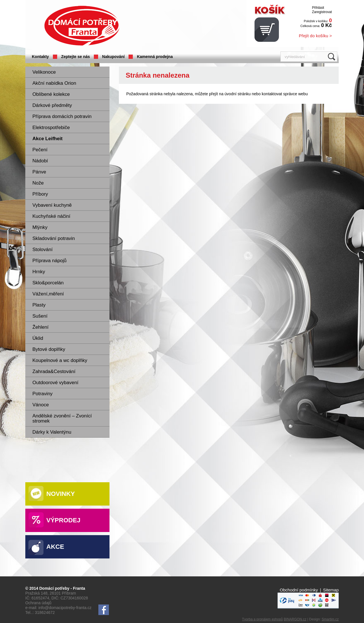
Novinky (61, 494)
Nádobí (40, 161)
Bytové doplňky (49, 349)
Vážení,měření (48, 294)
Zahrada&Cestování (54, 371)
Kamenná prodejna (155, 57)
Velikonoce (44, 72)
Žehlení (41, 327)
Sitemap (331, 590)
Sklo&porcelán (48, 283)
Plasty (39, 305)
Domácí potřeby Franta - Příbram (82, 26)
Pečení (40, 150)
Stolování (43, 250)
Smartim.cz (330, 619)
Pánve (39, 172)
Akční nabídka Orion (54, 83)
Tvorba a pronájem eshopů (262, 619)
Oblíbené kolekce (51, 94)
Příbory (40, 194)
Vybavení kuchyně (52, 205)
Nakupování (113, 57)
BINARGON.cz (295, 619)
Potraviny (43, 394)
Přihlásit (318, 8)
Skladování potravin (54, 238)
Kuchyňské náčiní (51, 216)
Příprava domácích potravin (62, 116)
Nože (38, 183)
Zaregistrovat (322, 12)
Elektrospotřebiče (51, 128)
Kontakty (40, 57)
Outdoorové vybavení (55, 383)
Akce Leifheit (47, 139)
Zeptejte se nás (76, 57)
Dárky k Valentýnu (52, 432)
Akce (55, 547)
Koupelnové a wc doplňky (60, 360)
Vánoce (41, 405)
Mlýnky (40, 227)
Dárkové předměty (52, 105)
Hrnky (39, 272)
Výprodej (63, 520)
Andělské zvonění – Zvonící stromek (62, 418)
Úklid (38, 338)
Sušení (40, 316)
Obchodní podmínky (299, 590)
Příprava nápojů (49, 261)
